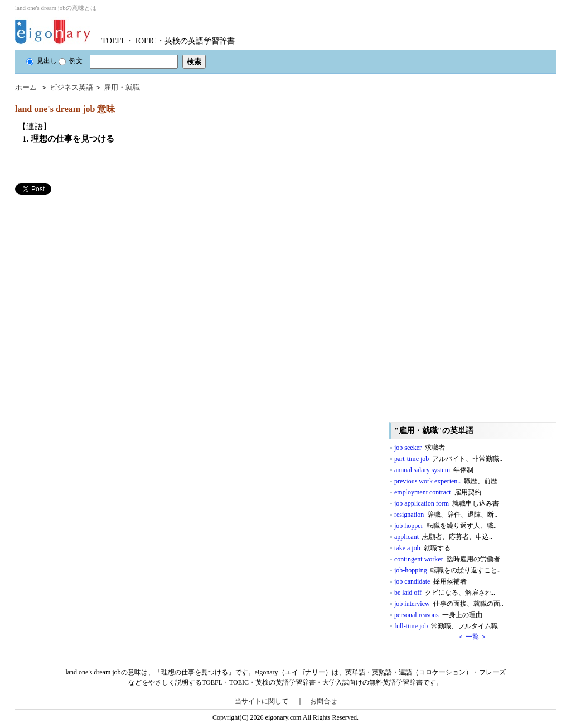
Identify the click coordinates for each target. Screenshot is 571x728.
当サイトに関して (262, 701)
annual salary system (434, 470)
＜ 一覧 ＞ (472, 637)
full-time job (446, 626)
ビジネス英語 (71, 87)
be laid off (445, 593)
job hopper (446, 526)
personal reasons (438, 615)
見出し (42, 61)
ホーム (26, 87)
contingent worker (447, 559)
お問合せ (323, 701)
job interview (449, 604)
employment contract (438, 492)
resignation (446, 515)
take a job (422, 548)
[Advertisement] (99, 273)
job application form (447, 503)
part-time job (448, 459)
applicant (443, 537)
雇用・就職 (122, 87)
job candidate (430, 581)
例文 (71, 61)
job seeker (420, 448)
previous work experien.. (446, 481)
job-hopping (447, 570)
